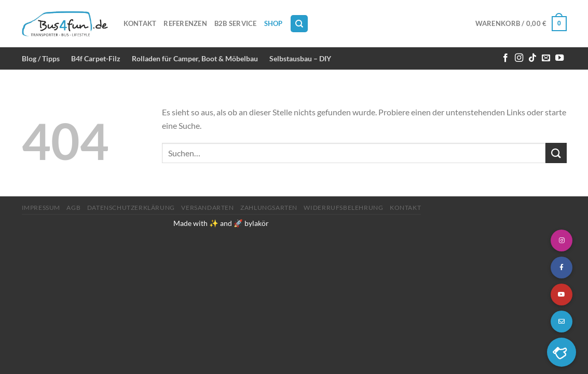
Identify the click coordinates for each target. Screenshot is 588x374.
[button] (562, 352)
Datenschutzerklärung (131, 208)
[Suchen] (299, 24)
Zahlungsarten (269, 208)
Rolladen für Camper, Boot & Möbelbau (195, 58)
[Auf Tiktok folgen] (532, 58)
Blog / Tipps (41, 58)
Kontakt (140, 23)
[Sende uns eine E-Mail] (546, 58)
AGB (73, 208)
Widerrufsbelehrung (343, 208)
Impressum (41, 208)
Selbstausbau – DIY (300, 58)
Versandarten (207, 208)
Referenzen (185, 23)
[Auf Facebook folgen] (505, 58)
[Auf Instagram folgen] (519, 58)
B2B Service (236, 23)
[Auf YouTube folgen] (559, 58)
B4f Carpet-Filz (96, 58)
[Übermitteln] (556, 153)
